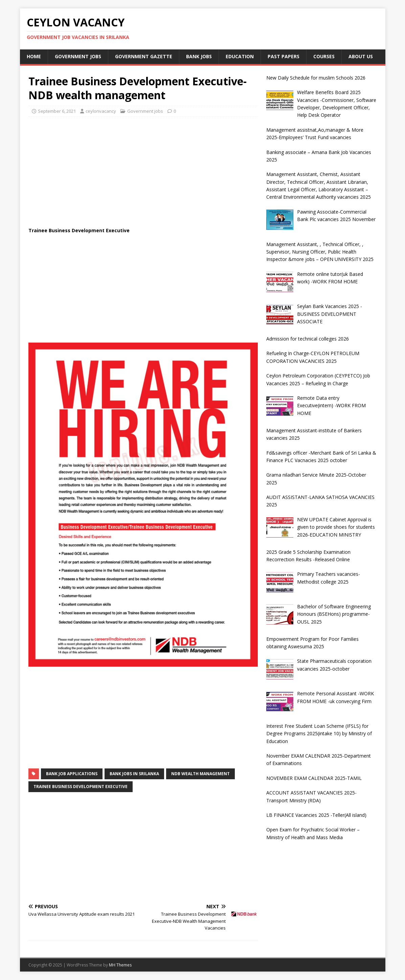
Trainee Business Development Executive (81, 787)
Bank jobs (199, 56)
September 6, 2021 (57, 111)
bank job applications (72, 774)
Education (240, 56)
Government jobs (78, 56)
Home (34, 56)
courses (324, 56)
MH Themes (120, 965)
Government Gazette (144, 56)
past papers (284, 56)
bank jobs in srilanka (134, 774)
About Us (361, 56)
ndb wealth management (200, 774)
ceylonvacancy (101, 111)
